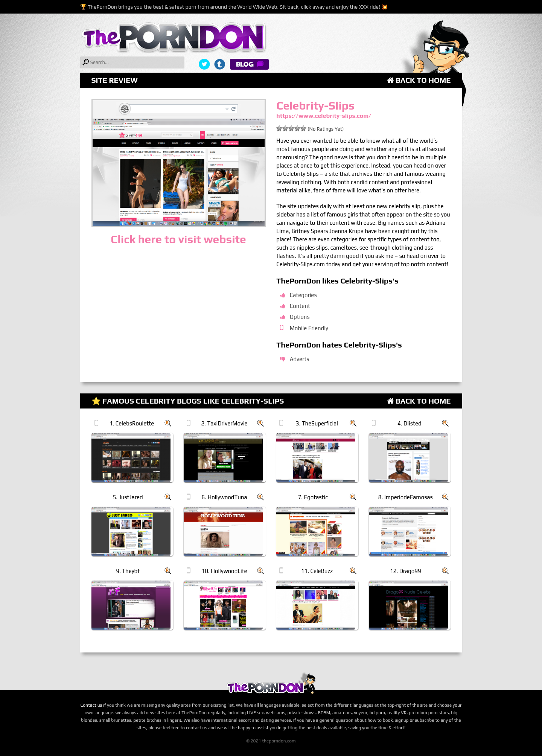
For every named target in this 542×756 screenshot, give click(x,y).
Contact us (91, 705)
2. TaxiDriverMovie (224, 423)
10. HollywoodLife (225, 571)
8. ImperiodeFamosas (406, 497)
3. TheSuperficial (317, 423)
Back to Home (419, 80)
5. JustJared (128, 497)
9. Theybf (128, 571)
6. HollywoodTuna (225, 497)
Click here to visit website (178, 239)
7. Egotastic (313, 497)
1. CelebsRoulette (132, 423)
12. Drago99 (406, 571)
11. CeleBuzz (317, 571)
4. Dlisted (409, 423)
